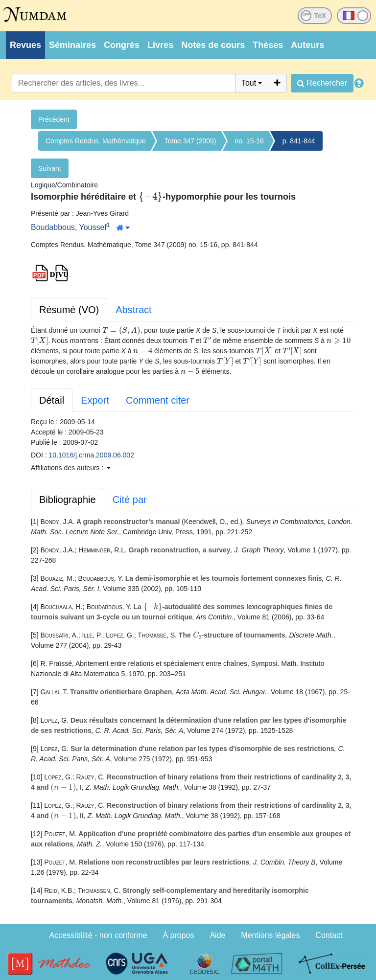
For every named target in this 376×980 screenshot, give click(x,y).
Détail (52, 400)
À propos (179, 935)
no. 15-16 (249, 141)
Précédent (54, 119)
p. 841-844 (299, 141)
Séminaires (72, 45)
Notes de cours (213, 45)
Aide (217, 935)
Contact (329, 935)
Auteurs (307, 45)
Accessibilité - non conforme (98, 935)
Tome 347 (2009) (190, 141)
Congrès (122, 45)
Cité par (130, 500)
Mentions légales (270, 935)
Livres (160, 45)
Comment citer (158, 400)
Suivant (50, 168)
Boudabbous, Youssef (69, 227)
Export (95, 400)
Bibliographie (68, 500)
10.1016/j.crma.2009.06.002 (92, 455)
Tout (249, 83)
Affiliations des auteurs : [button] (71, 468)
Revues (25, 45)
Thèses (268, 45)
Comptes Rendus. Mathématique (96, 141)
